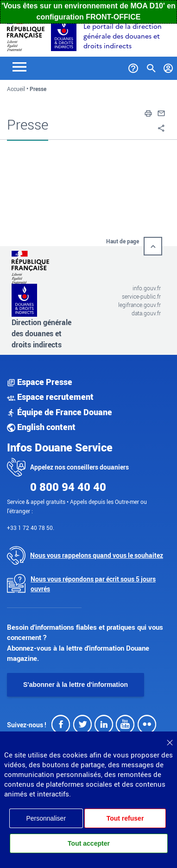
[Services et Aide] (133, 66)
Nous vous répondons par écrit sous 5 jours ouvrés (93, 584)
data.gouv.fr (146, 313)
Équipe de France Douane (60, 412)
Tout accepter (89, 843)
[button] (148, 112)
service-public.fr (141, 296)
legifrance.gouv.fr (139, 305)
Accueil (16, 89)
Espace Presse (40, 382)
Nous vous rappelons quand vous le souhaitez (97, 555)
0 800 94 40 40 (68, 487)
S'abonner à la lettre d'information (76, 685)
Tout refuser (125, 818)
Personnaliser (46, 818)
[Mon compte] (168, 66)
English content (41, 427)
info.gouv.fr (147, 288)
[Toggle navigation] (19, 66)
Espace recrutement (50, 397)
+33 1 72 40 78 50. (31, 528)
